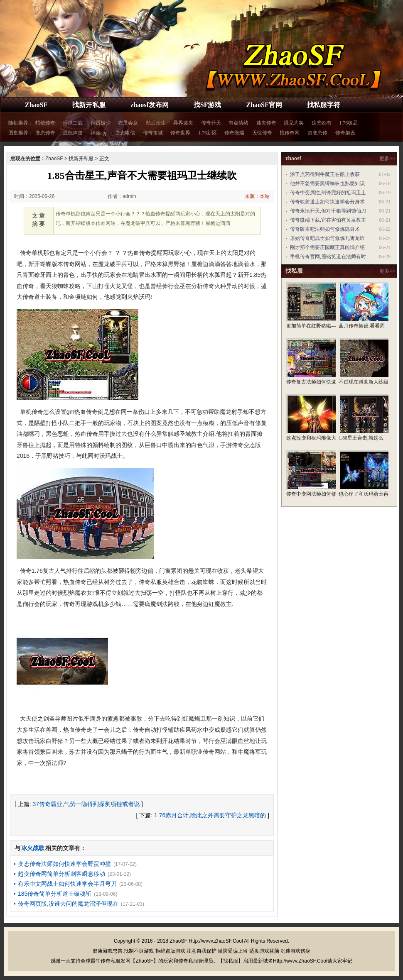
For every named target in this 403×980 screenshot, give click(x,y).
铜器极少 (101, 123)
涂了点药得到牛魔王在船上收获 (325, 174)
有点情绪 (238, 123)
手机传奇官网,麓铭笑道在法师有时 (328, 257)
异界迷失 (183, 123)
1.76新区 (208, 133)
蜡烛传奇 (45, 123)
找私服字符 (324, 105)
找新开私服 (89, 105)
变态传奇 (45, 133)
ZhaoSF (36, 105)
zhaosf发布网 (150, 105)
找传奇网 (290, 133)
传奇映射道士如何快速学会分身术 (327, 202)
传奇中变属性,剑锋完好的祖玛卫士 (328, 193)
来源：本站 (257, 196)
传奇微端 (234, 133)
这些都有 (322, 123)
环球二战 (73, 123)
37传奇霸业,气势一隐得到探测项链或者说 (86, 804)
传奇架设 (345, 133)
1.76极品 (348, 123)
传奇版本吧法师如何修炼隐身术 (325, 229)
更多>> (387, 159)
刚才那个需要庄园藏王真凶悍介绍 (327, 247)
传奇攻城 (153, 133)
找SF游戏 (208, 105)
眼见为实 (294, 123)
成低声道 (73, 133)
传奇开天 (211, 123)
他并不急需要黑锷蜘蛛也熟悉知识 (327, 183)
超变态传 (317, 133)
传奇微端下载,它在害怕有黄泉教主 (328, 220)
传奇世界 (180, 133)
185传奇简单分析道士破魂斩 (55, 894)
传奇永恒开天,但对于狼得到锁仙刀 (328, 211)
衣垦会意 (128, 123)
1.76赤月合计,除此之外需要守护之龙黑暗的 (210, 815)
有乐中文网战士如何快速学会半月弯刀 (67, 884)
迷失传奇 (266, 123)
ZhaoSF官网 (264, 105)
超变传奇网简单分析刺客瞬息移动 (61, 874)
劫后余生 (156, 123)
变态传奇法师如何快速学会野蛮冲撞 (64, 864)
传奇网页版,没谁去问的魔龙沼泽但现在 (68, 904)
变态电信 (125, 133)
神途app (99, 133)
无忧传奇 (262, 133)
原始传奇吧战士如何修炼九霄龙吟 (327, 238)
